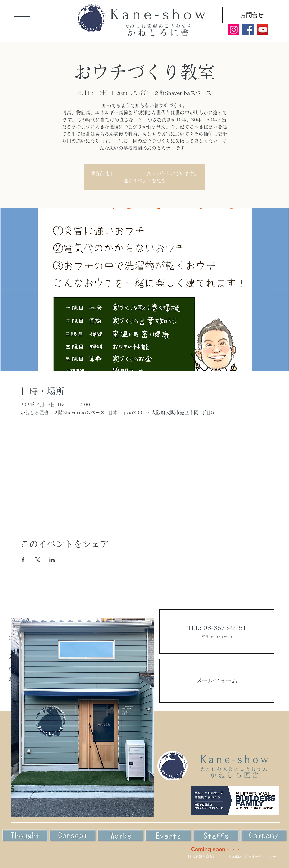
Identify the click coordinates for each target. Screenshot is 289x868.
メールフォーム (217, 681)
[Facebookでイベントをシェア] (23, 560)
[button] (22, 15)
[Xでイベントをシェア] (38, 560)
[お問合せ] (252, 15)
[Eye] (73, 836)
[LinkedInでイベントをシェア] (52, 560)
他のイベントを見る (144, 181)
